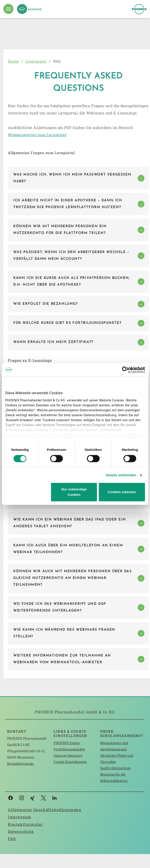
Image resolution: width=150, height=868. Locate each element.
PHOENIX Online (67, 743)
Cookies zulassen (122, 492)
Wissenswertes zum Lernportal (37, 135)
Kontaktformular (21, 764)
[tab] (78, 178)
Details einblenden (121, 475)
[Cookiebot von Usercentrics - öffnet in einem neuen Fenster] (125, 370)
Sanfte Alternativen (115, 768)
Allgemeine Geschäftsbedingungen (45, 810)
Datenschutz (21, 831)
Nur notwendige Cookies (74, 492)
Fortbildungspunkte (69, 749)
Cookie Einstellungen (70, 762)
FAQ (12, 839)
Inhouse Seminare (68, 756)
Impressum (20, 817)
